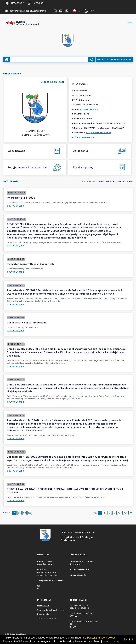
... (115, 513)
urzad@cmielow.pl (89, 109)
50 (25, 513)
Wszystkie (89, 181)
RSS (89, 11)
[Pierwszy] (96, 513)
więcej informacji (52, 82)
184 (120, 513)
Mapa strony (15, 3)
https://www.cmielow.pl (99, 133)
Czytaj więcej (16, 206)
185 (126, 513)
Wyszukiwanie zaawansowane (114, 60)
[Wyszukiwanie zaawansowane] (49, 60)
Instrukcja (36, 3)
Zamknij (129, 640)
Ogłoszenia (125, 181)
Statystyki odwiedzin (47, 618)
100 (30, 513)
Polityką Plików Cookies (101, 638)
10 (14, 513)
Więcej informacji (83, 137)
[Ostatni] (131, 513)
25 (20, 513)
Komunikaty (107, 181)
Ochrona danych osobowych (50, 610)
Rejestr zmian (44, 614)
